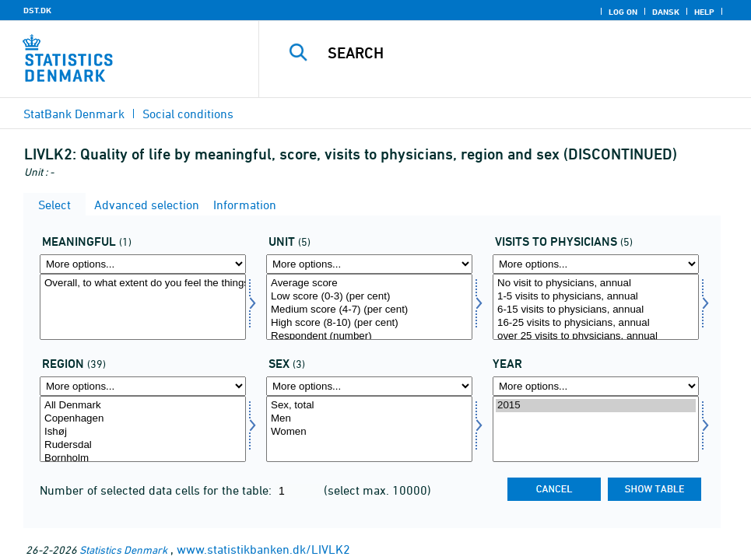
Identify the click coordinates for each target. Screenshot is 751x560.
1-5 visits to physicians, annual (596, 297)
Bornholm (143, 458)
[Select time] (596, 429)
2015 (596, 406)
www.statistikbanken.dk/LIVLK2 (263, 549)
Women (369, 432)
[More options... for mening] (143, 264)
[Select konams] (369, 429)
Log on (623, 12)
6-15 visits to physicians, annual (596, 310)
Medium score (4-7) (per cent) (369, 310)
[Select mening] (143, 307)
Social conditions (188, 114)
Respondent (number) (369, 336)
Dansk (666, 12)
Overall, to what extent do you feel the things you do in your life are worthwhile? (143, 283)
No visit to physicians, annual (596, 283)
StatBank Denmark (74, 114)
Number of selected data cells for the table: (157, 490)
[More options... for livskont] (596, 264)
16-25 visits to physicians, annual (596, 323)
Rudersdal (143, 445)
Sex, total (369, 406)
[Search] (516, 53)
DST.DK (37, 10)
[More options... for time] (596, 386)
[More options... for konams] (369, 386)
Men (369, 419)
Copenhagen (143, 419)
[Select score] (369, 307)
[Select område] (143, 429)
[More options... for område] (143, 386)
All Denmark (143, 406)
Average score (369, 283)
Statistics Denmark (123, 549)
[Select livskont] (596, 307)
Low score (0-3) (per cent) (369, 297)
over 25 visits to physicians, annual (596, 336)
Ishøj (143, 432)
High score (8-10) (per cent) (369, 323)
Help (704, 12)
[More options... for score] (369, 264)
